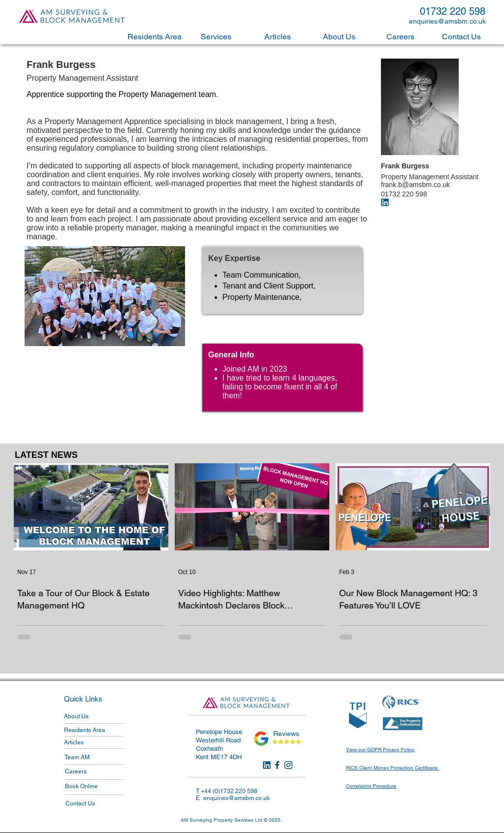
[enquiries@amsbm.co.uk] (449, 21)
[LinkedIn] (267, 765)
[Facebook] (278, 765)
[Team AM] (94, 757)
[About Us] (93, 716)
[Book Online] (94, 786)
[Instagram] (288, 765)
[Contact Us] (94, 803)
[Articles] (93, 742)
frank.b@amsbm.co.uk (415, 185)
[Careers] (94, 771)
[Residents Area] (93, 730)
